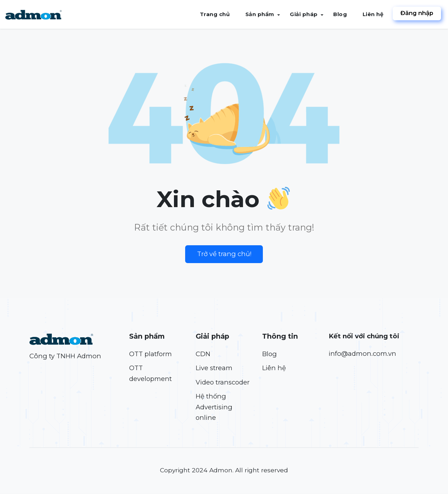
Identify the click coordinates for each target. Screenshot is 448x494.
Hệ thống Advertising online (214, 408)
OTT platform (151, 354)
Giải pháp (304, 14)
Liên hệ (373, 14)
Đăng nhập (417, 13)
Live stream (214, 368)
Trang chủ (215, 14)
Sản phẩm (260, 14)
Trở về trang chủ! (224, 254)
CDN (203, 354)
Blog (340, 14)
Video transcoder (223, 383)
